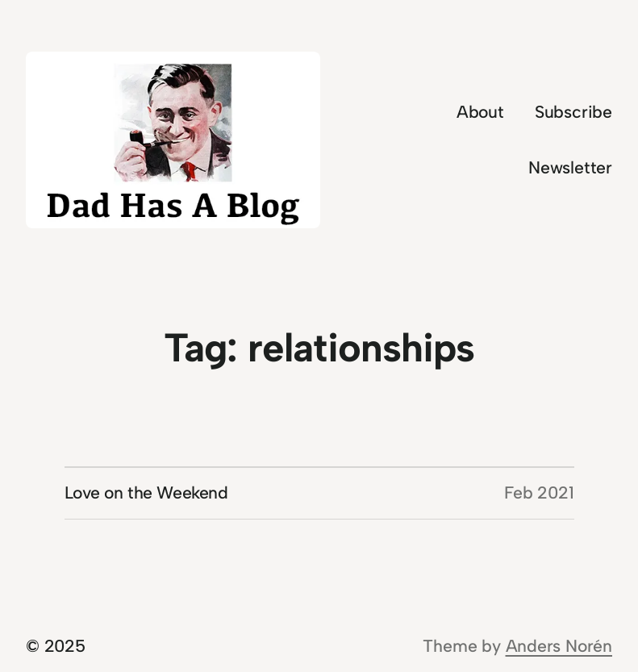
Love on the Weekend (146, 493)
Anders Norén (559, 646)
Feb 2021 (539, 493)
